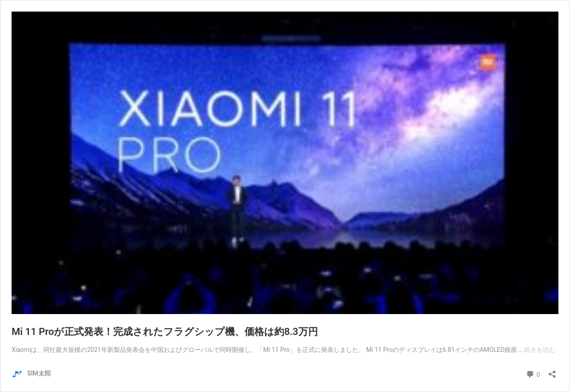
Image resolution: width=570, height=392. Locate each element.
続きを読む (540, 350)
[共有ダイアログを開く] (552, 371)
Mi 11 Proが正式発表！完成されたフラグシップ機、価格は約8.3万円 (165, 332)
